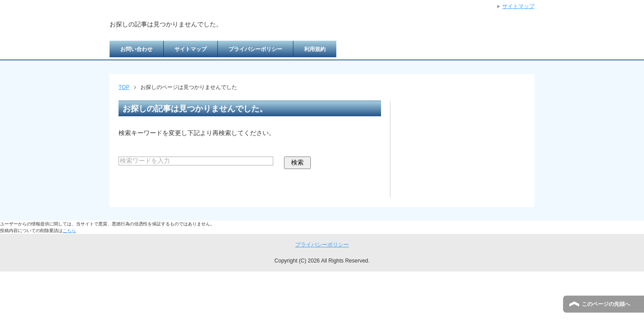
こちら (69, 231)
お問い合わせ (136, 49)
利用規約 (315, 49)
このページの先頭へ (606, 304)
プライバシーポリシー (255, 49)
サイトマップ (191, 49)
